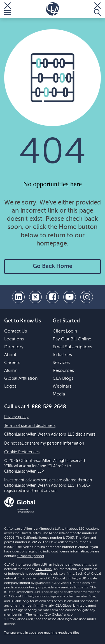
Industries (62, 355)
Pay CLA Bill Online (72, 339)
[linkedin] (18, 297)
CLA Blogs (63, 379)
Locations (14, 339)
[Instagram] (87, 297)
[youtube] (70, 297)
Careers (12, 363)
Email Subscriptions (72, 347)
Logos (10, 386)
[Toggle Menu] (8, 9)
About (10, 355)
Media (59, 394)
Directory (14, 347)
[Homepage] (53, 9)
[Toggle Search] (97, 9)
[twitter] (35, 297)
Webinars (62, 386)
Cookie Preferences (22, 452)
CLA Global (44, 569)
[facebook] (53, 297)
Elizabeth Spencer (31, 556)
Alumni (11, 371)
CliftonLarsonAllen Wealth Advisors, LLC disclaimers (50, 434)
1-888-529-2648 (46, 407)
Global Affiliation (21, 379)
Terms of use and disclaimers (30, 426)
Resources (63, 371)
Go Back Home (53, 267)
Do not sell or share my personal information (44, 443)
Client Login (65, 331)
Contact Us (16, 331)
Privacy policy (16, 417)
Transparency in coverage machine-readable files (42, 633)
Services (61, 363)
